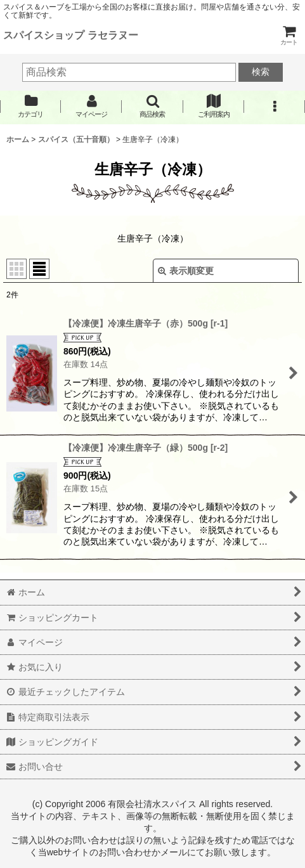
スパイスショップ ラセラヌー (71, 35)
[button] (152, 106)
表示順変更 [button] (186, 271)
